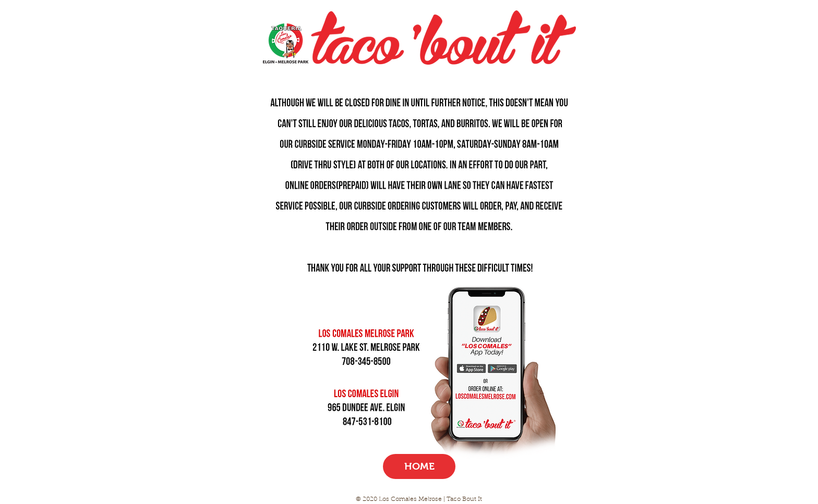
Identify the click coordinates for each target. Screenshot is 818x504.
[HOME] (419, 466)
